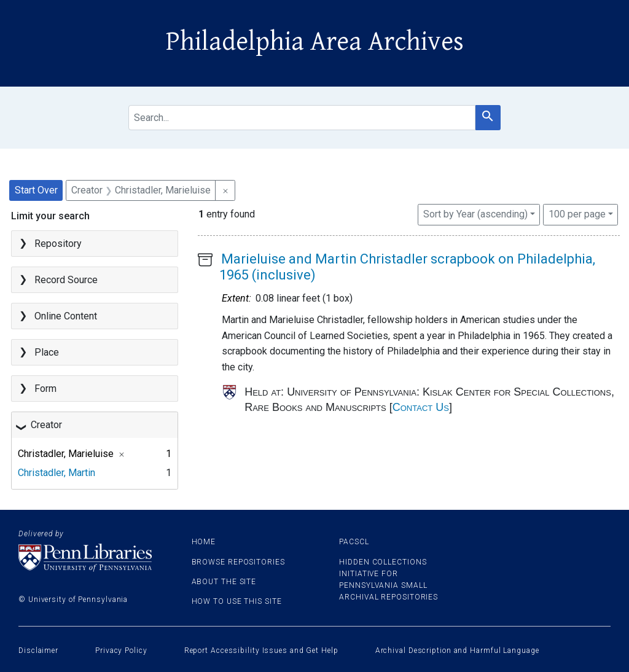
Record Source (66, 280)
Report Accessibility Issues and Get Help (261, 651)
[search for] (302, 118)
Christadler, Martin (57, 473)
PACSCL (354, 542)
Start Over (36, 190)
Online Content (66, 316)
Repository (58, 244)
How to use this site (237, 601)
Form (45, 389)
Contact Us (421, 407)
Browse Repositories (238, 562)
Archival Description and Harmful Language (457, 651)
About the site (224, 582)
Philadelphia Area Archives (315, 42)
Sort (475, 214)
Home (204, 542)
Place (47, 352)
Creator (46, 425)
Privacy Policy (121, 651)
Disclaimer (38, 651)
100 (577, 213)
